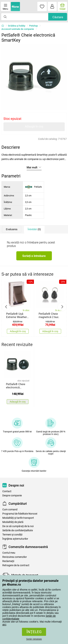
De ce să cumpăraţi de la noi (18, 526)
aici (4, 625)
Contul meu (9, 553)
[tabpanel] (34, 77)
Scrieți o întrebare (34, 256)
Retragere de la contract (16, 565)
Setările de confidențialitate (18, 530)
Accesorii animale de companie (18, 29)
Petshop (33, 26)
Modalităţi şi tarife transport (18, 518)
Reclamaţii (8, 561)
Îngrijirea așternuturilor (15, 539)
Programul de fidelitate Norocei (20, 514)
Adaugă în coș (34, 126)
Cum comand (10, 510)
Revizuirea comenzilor (15, 557)
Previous (6, 307)
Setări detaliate (34, 639)
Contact (7, 491)
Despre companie (12, 496)
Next (62, 307)
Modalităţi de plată (13, 522)
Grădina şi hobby (17, 26)
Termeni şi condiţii (12, 535)
